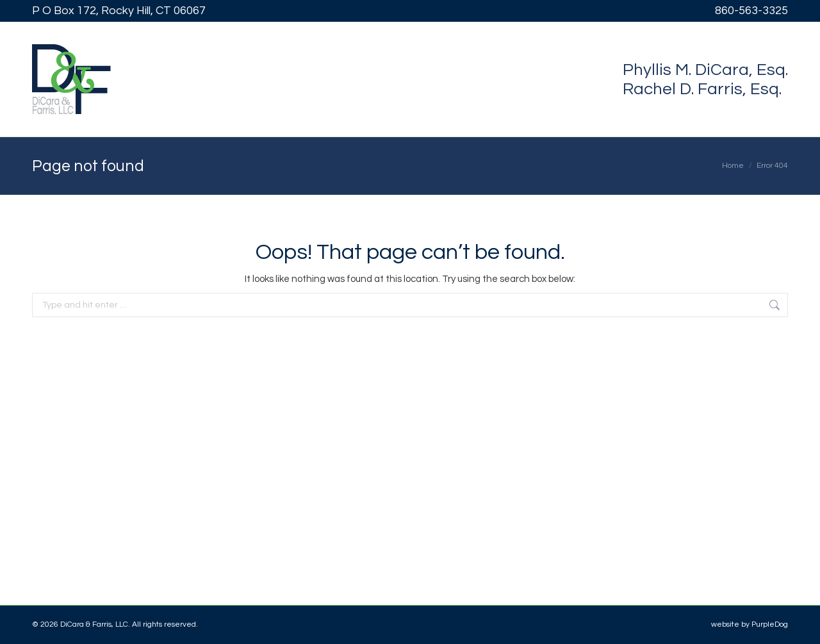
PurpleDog (770, 624)
